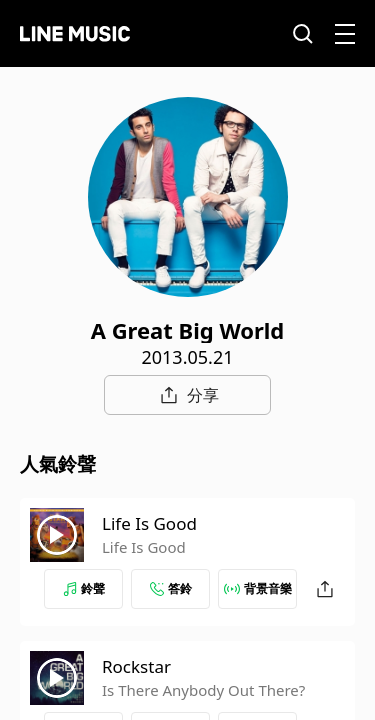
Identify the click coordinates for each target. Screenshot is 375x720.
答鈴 (171, 588)
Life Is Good (149, 523)
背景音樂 (258, 588)
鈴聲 (84, 588)
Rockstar (136, 666)
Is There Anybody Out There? (203, 690)
